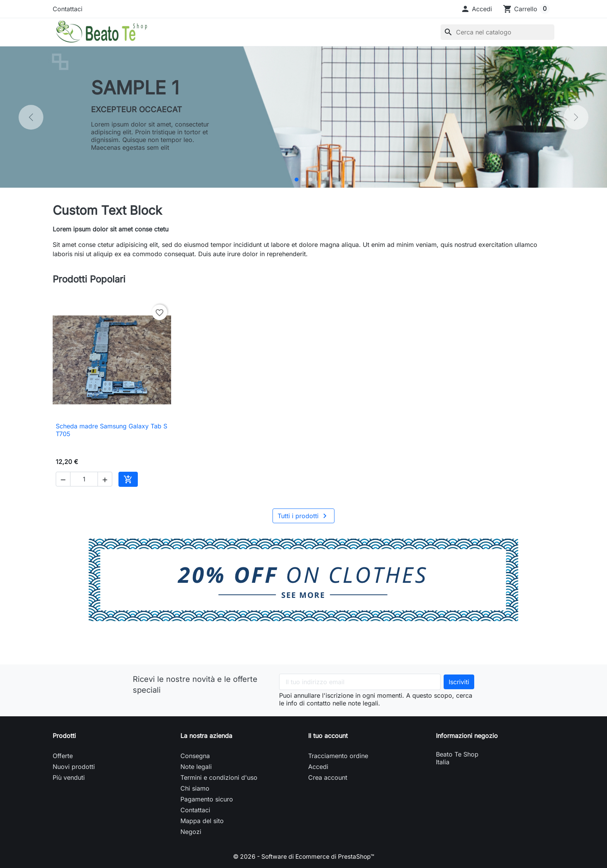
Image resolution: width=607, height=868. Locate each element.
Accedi (318, 767)
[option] (303, 117)
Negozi (191, 832)
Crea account (328, 777)
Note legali (196, 767)
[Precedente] (31, 117)
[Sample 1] (297, 180)
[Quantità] (84, 479)
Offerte (63, 756)
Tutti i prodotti (303, 516)
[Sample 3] (310, 180)
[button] (476, 9)
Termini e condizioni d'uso (219, 777)
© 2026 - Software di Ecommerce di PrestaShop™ (304, 856)
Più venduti (69, 777)
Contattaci (68, 9)
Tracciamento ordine (338, 756)
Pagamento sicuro (207, 799)
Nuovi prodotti (74, 767)
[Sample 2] (303, 180)
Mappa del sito (202, 821)
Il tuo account (328, 736)
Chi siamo (195, 788)
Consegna (195, 756)
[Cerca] (497, 32)
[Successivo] (576, 117)
